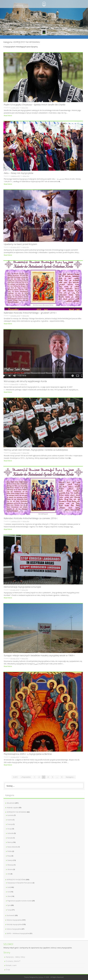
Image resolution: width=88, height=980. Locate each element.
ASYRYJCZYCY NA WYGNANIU (17, 812)
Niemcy (10, 842)
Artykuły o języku (13, 808)
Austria (10, 820)
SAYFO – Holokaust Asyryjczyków (18, 933)
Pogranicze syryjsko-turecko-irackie (20, 901)
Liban (9, 896)
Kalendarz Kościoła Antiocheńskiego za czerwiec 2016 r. (31, 518)
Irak (9, 887)
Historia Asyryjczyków (14, 920)
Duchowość (11, 915)
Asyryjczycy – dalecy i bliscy (15, 957)
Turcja (9, 910)
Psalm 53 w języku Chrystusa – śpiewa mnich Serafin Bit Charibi (35, 105)
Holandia (10, 833)
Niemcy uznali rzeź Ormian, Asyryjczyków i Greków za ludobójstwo (36, 450)
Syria (9, 905)
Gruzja (10, 829)
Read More (8, 115)
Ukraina (10, 869)
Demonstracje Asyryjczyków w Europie (22, 587)
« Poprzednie (26, 777)
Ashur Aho (25, 108)
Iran (9, 892)
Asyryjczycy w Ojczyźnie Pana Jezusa (20, 883)
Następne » (70, 777)
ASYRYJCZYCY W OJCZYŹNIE (16, 880)
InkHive (41, 977)
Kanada (10, 838)
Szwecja (10, 860)
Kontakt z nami (11, 965)
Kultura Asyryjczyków (14, 929)
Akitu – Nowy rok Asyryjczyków (19, 173)
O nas (8, 970)
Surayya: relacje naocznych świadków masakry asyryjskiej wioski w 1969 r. (39, 656)
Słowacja (10, 865)
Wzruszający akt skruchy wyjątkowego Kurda (25, 381)
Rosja (9, 856)
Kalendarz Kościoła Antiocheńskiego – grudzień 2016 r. (30, 313)
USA (9, 874)
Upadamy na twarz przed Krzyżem (20, 244)
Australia (10, 815)
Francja (10, 824)
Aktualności (11, 803)
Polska (10, 851)
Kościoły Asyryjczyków (14, 924)
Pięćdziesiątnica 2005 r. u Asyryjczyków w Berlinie (28, 754)
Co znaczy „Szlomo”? (13, 961)
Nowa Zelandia (13, 847)
